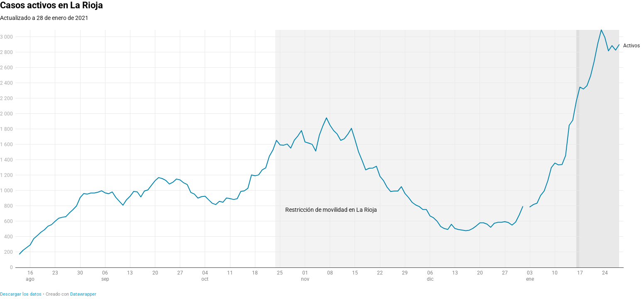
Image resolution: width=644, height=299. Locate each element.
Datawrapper (83, 294)
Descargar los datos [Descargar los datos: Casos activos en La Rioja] (21, 294)
